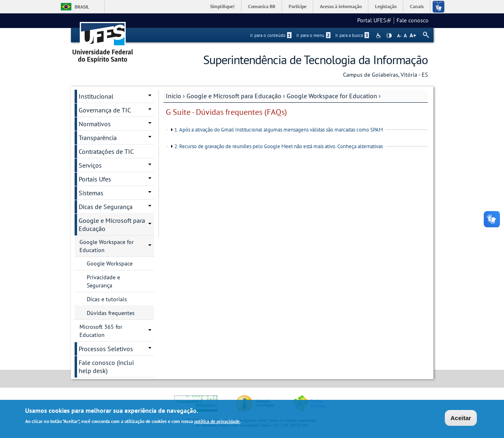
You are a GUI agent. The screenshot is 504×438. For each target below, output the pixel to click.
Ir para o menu (313, 35)
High (389, 36)
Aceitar (461, 419)
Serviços (90, 165)
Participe (298, 6)
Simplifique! (222, 6)
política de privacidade (217, 422)
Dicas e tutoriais (107, 299)
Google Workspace (110, 263)
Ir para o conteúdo (271, 35)
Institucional (96, 96)
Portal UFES (374, 20)
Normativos (95, 124)
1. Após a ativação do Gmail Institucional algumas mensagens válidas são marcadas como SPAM (279, 130)
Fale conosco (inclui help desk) (106, 367)
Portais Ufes (95, 179)
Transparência (98, 138)
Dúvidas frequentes (111, 313)
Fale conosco (413, 20)
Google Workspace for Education (332, 96)
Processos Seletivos (106, 349)
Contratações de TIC (106, 151)
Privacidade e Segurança (103, 281)
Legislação (386, 6)
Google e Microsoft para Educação (234, 96)
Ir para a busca (352, 35)
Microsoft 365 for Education (101, 331)
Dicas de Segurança (106, 207)
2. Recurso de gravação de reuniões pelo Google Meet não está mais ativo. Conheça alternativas (279, 146)
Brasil (82, 7)
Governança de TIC (105, 110)
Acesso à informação (341, 6)
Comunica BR (262, 6)
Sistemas (91, 193)
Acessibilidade (379, 36)
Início (174, 96)
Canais (417, 6)
